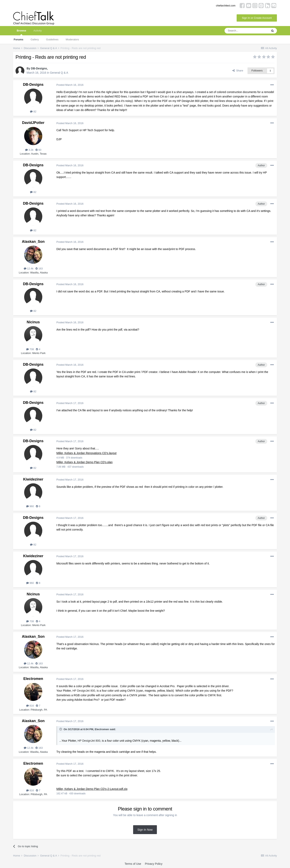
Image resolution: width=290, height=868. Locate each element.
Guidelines (52, 39)
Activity (38, 31)
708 (30, 349)
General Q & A (59, 73)
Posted (70, 85)
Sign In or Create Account (257, 18)
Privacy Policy (154, 864)
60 (38, 150)
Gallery (35, 39)
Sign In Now (145, 830)
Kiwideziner (33, 479)
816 (30, 706)
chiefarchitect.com (226, 6)
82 (33, 112)
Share (238, 71)
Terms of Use (133, 864)
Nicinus (33, 322)
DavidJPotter (33, 123)
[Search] (246, 31)
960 (30, 506)
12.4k (29, 269)
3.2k (29, 150)
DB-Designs (39, 68)
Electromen (33, 679)
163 (39, 269)
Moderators (72, 39)
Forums (19, 39)
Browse (21, 32)
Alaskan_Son (33, 242)
